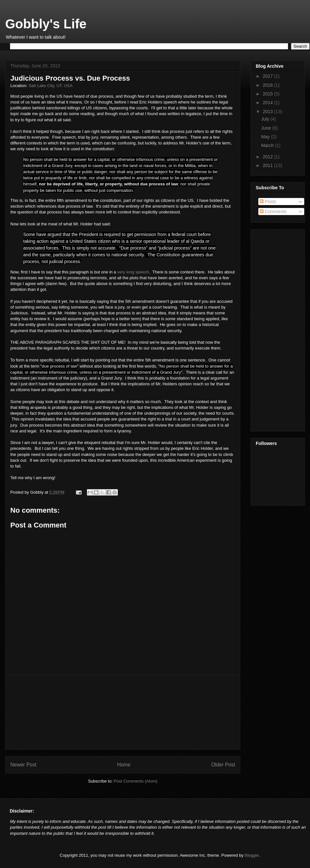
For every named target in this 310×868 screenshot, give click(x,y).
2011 (269, 165)
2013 (269, 112)
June (267, 128)
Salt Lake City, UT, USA (50, 86)
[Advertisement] (123, 712)
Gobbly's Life (46, 24)
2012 (269, 157)
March (268, 145)
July (266, 119)
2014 (269, 103)
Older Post (223, 765)
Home (124, 765)
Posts (268, 202)
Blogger (252, 855)
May (266, 137)
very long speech (133, 272)
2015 (269, 94)
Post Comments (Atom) (135, 781)
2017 (269, 76)
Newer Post (23, 765)
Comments (273, 212)
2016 (269, 85)
